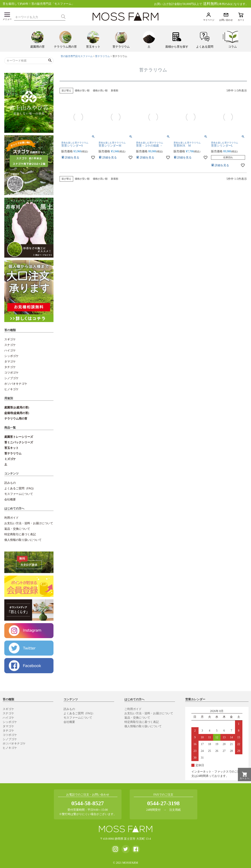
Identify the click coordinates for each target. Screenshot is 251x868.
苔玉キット (11, 448)
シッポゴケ (11, 356)
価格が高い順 (100, 91)
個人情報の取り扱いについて (23, 540)
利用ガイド (11, 518)
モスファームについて (19, 494)
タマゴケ (10, 362)
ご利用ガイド (133, 709)
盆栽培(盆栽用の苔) (17, 413)
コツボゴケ (11, 373)
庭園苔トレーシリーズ (19, 437)
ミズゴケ (10, 459)
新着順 (115, 91)
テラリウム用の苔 (16, 419)
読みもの (10, 483)
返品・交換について (17, 529)
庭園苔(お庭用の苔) (17, 408)
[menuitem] (37, 39)
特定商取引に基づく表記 (20, 534)
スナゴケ (10, 345)
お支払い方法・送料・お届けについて (29, 523)
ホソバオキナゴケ (16, 384)
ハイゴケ (10, 350)
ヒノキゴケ (11, 389)
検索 (63, 17)
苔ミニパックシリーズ (19, 442)
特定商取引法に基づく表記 (142, 722)
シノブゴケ (11, 378)
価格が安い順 (82, 91)
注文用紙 (175, 810)
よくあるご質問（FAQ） (20, 488)
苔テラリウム (13, 453)
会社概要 (10, 499)
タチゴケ (10, 367)
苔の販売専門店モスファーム (77, 56)
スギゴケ (10, 339)
